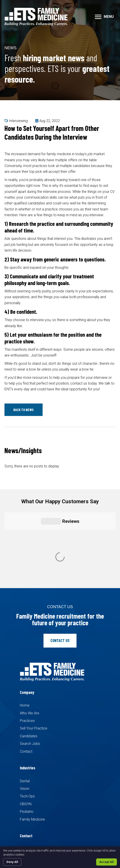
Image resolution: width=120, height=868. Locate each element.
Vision (25, 708)
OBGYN (26, 723)
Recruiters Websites (89, 815)
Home (25, 625)
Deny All (12, 862)
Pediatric (27, 731)
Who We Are (30, 632)
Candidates (29, 655)
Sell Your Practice (34, 647)
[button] (98, 17)
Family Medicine (32, 738)
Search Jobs (30, 663)
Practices (27, 640)
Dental (25, 700)
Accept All (107, 862)
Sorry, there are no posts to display (32, 466)
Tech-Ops (27, 715)
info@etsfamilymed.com (41, 791)
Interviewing (18, 121)
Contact (26, 670)
